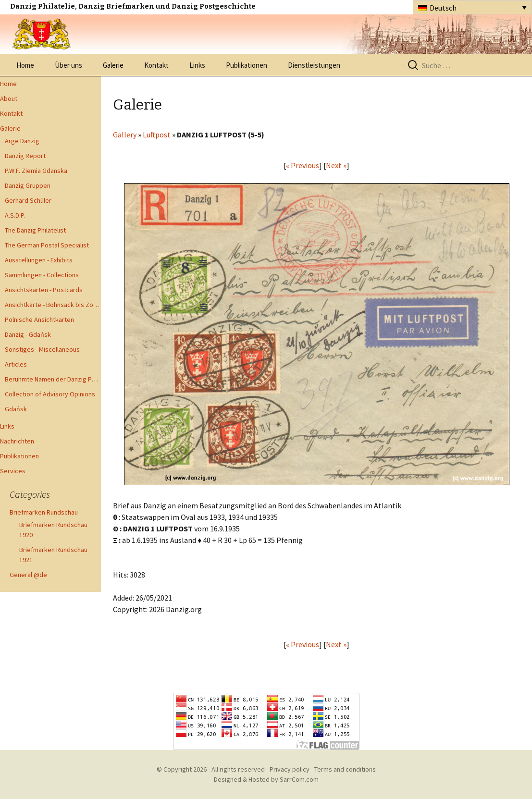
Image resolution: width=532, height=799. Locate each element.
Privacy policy (290, 769)
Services (13, 471)
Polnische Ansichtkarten (39, 320)
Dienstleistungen (314, 65)
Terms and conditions (345, 769)
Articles (16, 364)
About (9, 98)
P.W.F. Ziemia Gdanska (36, 171)
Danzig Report (25, 156)
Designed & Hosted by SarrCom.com (266, 779)
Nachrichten (17, 441)
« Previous (303, 165)
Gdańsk (16, 409)
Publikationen (247, 65)
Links (197, 65)
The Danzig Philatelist (35, 230)
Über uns (68, 65)
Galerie (113, 65)
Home (25, 65)
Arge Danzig (22, 141)
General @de (28, 575)
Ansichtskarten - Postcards (44, 290)
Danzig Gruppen (28, 185)
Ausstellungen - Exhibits (39, 260)
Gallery (125, 135)
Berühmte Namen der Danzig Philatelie (53, 379)
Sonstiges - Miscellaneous (42, 349)
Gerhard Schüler (28, 200)
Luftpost (157, 135)
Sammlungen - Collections (42, 275)
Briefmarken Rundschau (44, 512)
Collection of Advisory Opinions (50, 394)
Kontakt (156, 65)
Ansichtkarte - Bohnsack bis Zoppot (53, 305)
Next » (336, 165)
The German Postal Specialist (47, 245)
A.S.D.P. (15, 215)
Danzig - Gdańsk (28, 334)
